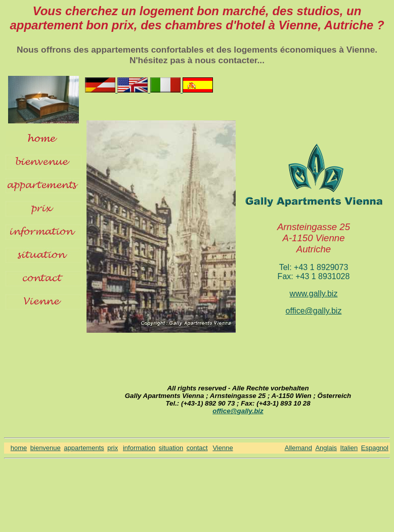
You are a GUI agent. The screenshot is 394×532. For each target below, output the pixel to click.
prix (113, 448)
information (139, 448)
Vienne (223, 448)
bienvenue (46, 448)
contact (197, 448)
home (19, 448)
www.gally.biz (314, 294)
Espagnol (375, 448)
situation (171, 448)
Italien (349, 448)
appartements (84, 448)
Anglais (326, 448)
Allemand (298, 448)
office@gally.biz (314, 311)
